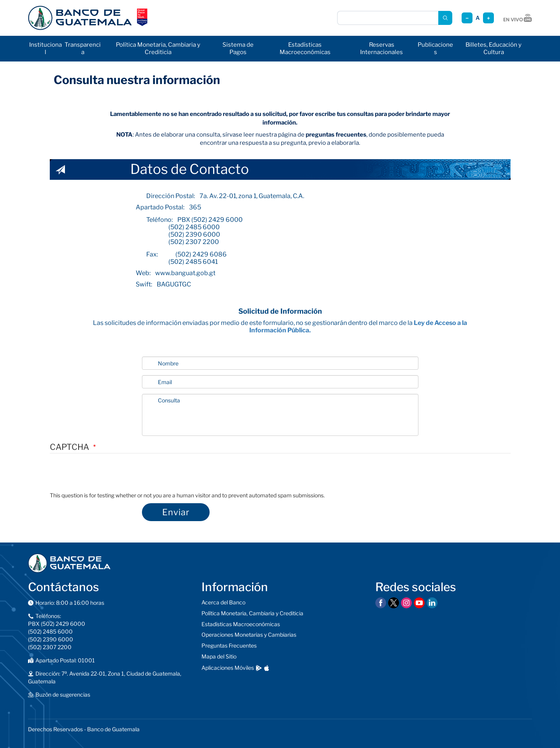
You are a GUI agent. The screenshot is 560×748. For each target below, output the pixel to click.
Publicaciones (435, 48)
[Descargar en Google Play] (259, 668)
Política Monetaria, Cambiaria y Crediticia (158, 48)
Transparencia (83, 48)
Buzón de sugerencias (63, 694)
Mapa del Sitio (219, 656)
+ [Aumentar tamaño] (488, 18)
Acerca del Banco (223, 602)
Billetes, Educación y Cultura (493, 48)
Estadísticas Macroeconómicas (305, 48)
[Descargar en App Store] (267, 668)
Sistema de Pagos (238, 48)
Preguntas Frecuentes (229, 645)
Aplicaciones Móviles (228, 668)
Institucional (45, 48)
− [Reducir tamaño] (467, 18)
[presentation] (109, 476)
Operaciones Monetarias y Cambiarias (249, 635)
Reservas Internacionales (381, 48)
